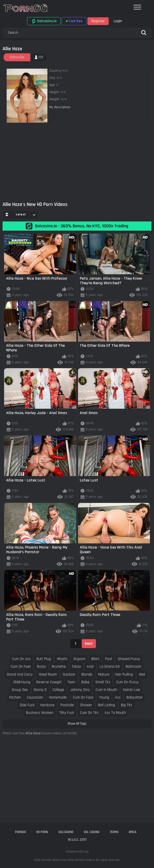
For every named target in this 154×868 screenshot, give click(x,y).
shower (86, 705)
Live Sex (74, 21)
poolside (67, 705)
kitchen (15, 697)
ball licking (106, 705)
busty (41, 667)
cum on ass (21, 659)
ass (118, 697)
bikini (95, 659)
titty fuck (67, 713)
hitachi (62, 659)
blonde (87, 674)
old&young (22, 682)
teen (71, 682)
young (104, 697)
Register (98, 21)
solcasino (66, 832)
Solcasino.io (44, 21)
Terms (114, 832)
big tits (127, 705)
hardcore (47, 705)
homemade (58, 697)
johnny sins (80, 690)
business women (40, 713)
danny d (40, 690)
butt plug (44, 659)
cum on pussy (127, 682)
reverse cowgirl (49, 682)
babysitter (135, 697)
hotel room (48, 674)
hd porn (42, 832)
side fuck (27, 705)
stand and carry (20, 674)
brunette (59, 667)
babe (85, 682)
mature (104, 674)
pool (108, 659)
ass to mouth (115, 713)
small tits (103, 682)
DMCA (133, 832)
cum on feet (21, 667)
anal (90, 667)
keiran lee (132, 690)
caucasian (35, 697)
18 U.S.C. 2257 (77, 840)
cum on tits (89, 713)
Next (89, 644)
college (58, 690)
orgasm (79, 659)
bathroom (133, 667)
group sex (20, 690)
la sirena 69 (110, 667)
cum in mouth (106, 690)
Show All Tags (77, 724)
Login (118, 21)
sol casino (92, 832)
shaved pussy (129, 659)
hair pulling (124, 674)
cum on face (83, 697)
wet (142, 674)
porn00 (21, 832)
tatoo (76, 667)
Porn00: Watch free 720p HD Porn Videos (68, 860)
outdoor (69, 674)
